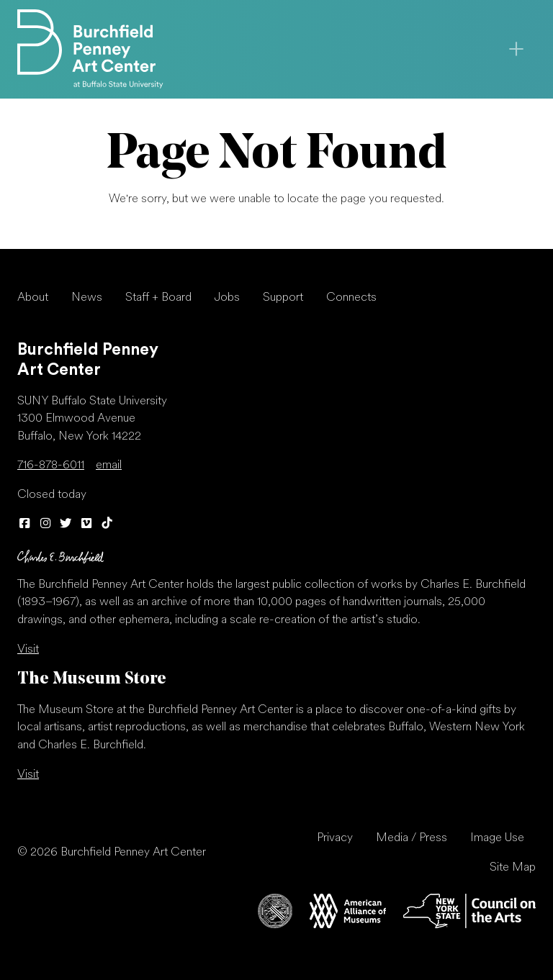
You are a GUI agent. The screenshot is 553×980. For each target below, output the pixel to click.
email (109, 466)
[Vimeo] (87, 525)
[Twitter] (66, 525)
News (87, 298)
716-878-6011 (51, 466)
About (33, 298)
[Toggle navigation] (516, 49)
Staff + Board (158, 298)
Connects (351, 298)
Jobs (227, 298)
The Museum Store (92, 680)
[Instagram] (46, 525)
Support (283, 298)
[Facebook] (25, 525)
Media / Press (412, 838)
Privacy (335, 838)
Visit (28, 650)
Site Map (513, 868)
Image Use (497, 838)
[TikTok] (107, 525)
